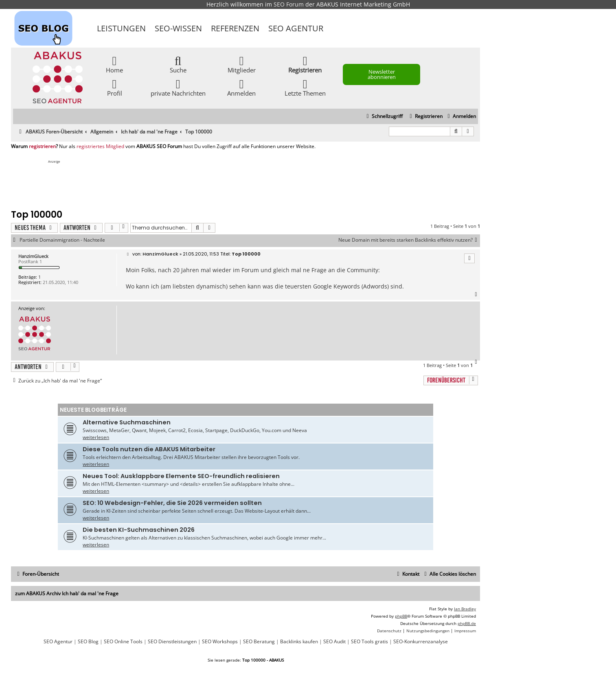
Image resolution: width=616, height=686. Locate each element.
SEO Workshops (220, 642)
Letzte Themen (305, 87)
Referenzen (235, 28)
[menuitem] (461, 117)
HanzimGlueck (33, 256)
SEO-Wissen (178, 28)
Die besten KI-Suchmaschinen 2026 (139, 530)
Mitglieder (242, 64)
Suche (178, 64)
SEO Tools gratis (369, 642)
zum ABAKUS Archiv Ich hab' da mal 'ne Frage (67, 593)
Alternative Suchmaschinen (127, 422)
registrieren (42, 146)
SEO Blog (88, 642)
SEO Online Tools (123, 642)
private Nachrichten (178, 87)
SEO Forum (289, 4)
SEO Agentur (296, 28)
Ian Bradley (465, 609)
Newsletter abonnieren (382, 74)
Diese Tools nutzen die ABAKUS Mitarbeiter (149, 449)
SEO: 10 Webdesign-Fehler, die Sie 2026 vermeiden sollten (172, 503)
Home (114, 64)
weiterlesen (96, 437)
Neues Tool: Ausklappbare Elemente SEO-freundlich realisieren (181, 476)
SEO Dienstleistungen (172, 642)
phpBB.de (467, 623)
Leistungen (121, 28)
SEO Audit (334, 642)
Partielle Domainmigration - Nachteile (62, 240)
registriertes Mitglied (100, 146)
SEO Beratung (259, 642)
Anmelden (241, 87)
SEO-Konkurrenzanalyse (421, 642)
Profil (115, 87)
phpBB (401, 616)
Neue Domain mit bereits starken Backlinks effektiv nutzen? (409, 240)
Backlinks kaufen (299, 642)
